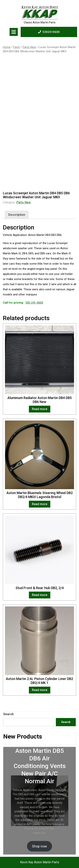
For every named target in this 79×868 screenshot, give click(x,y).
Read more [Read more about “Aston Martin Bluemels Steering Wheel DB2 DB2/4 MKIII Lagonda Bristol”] (40, 504)
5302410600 (49, 32)
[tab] (14, 32)
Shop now (39, 846)
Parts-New (29, 47)
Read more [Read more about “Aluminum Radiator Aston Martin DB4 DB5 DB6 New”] (40, 409)
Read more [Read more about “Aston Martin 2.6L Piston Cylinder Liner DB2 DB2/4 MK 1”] (40, 690)
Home (7, 47)
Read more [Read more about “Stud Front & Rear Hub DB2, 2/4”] (40, 595)
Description (17, 215)
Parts (17, 47)
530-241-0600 (34, 303)
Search (8, 714)
